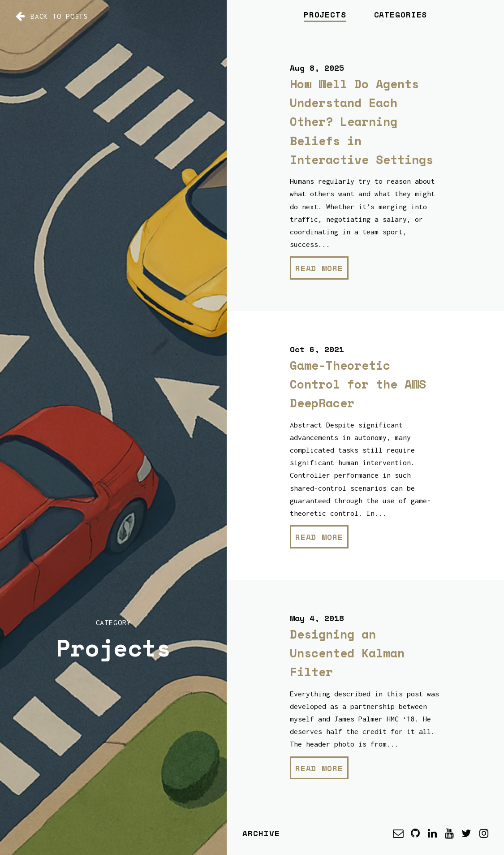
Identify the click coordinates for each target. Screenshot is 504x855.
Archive (261, 833)
